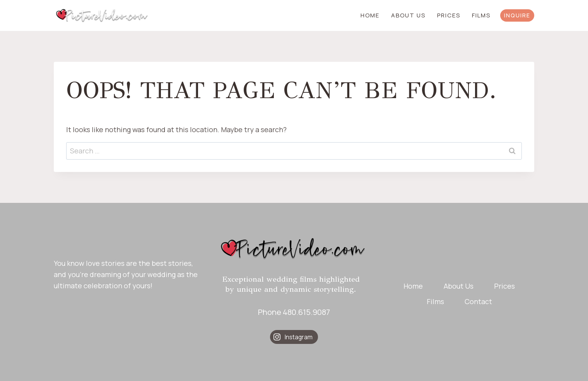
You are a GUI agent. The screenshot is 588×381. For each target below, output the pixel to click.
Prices (449, 15)
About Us (408, 15)
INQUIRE (517, 15)
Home (370, 15)
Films (481, 15)
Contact (478, 301)
